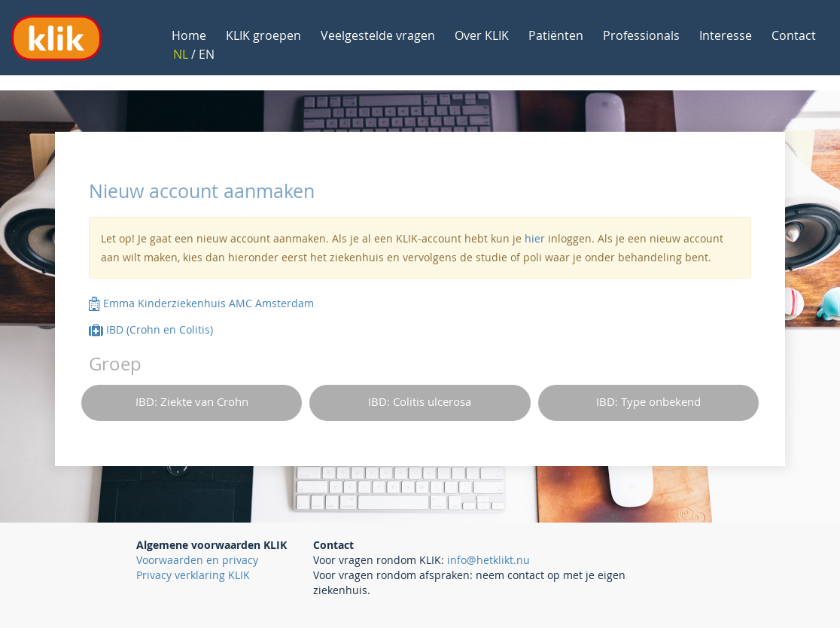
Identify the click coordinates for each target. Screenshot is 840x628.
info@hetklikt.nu (488, 560)
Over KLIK (482, 35)
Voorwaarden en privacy (197, 560)
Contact (794, 35)
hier (535, 238)
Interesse (726, 35)
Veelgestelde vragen (378, 35)
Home (189, 35)
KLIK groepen (263, 35)
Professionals (641, 35)
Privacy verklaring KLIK (193, 575)
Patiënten (556, 35)
